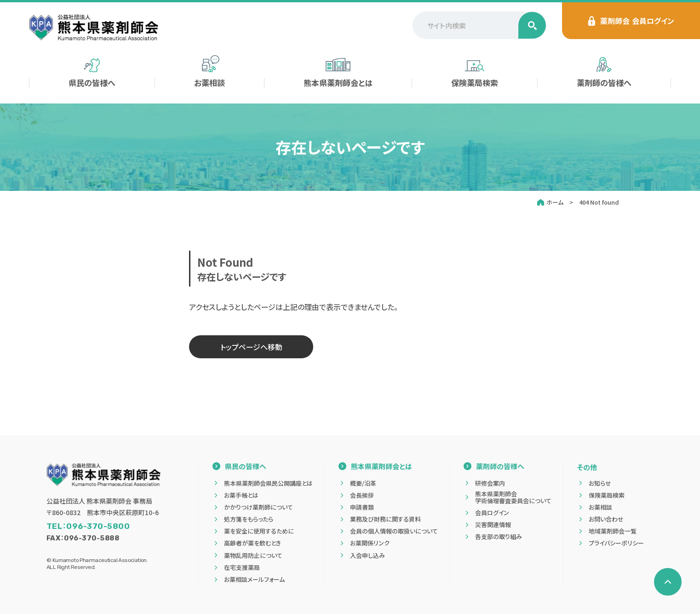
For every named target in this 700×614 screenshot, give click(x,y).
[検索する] (532, 25)
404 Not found (599, 202)
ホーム (555, 202)
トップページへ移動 (251, 347)
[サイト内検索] (479, 25)
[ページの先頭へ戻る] (668, 582)
